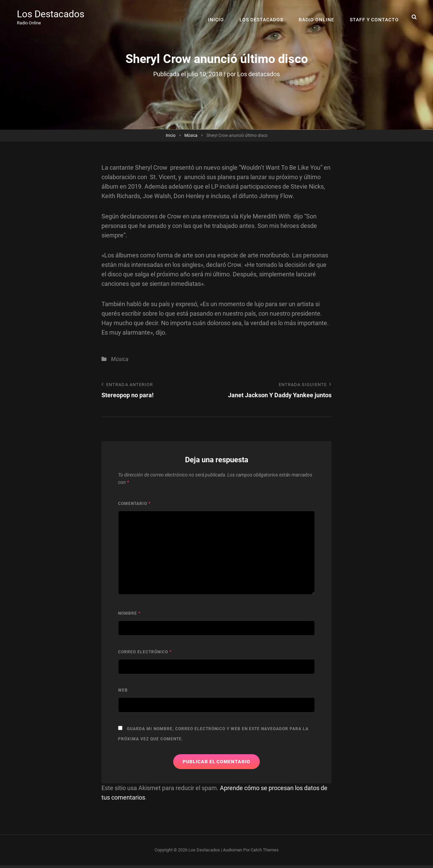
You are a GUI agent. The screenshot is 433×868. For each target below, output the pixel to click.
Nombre (129, 613)
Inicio (217, 17)
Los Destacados (51, 14)
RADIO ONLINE (317, 17)
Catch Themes (265, 850)
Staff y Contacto (374, 17)
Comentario (134, 504)
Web (123, 690)
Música (191, 135)
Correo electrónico (145, 652)
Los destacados (258, 74)
